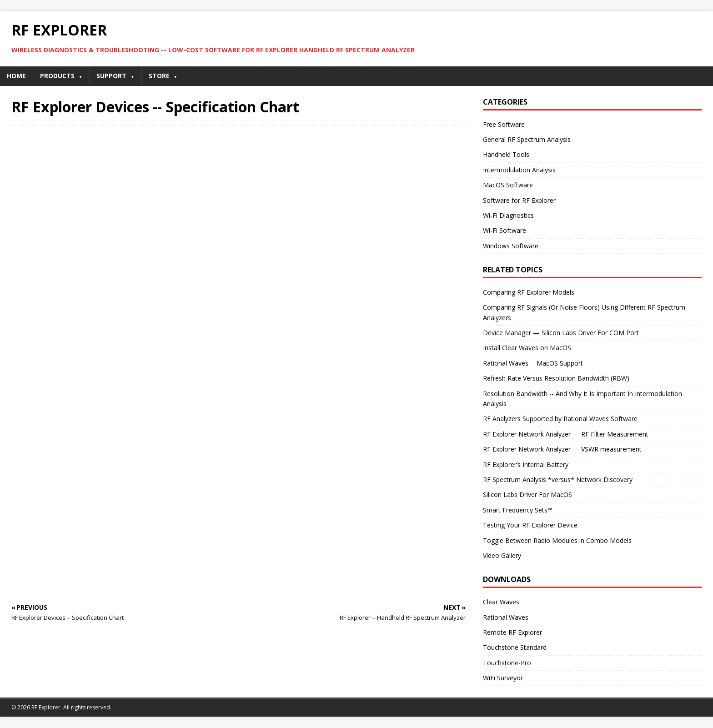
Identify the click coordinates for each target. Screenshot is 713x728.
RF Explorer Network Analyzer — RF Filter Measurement (566, 434)
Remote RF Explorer (512, 632)
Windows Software (511, 246)
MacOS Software (508, 185)
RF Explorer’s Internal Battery (526, 464)
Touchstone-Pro (507, 663)
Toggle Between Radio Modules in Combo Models (557, 540)
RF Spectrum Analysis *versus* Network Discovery (558, 479)
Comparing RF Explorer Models (529, 292)
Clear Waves (501, 602)
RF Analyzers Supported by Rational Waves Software (560, 419)
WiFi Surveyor (503, 678)
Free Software (504, 124)
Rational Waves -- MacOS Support (533, 363)
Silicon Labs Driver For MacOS (527, 495)
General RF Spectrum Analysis (527, 139)
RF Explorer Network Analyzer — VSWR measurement (562, 449)
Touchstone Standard (515, 647)
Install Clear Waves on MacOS (527, 348)
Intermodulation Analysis (519, 170)
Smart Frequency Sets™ (518, 510)
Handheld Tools (506, 154)
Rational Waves (506, 617)
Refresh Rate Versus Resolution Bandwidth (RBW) (556, 378)
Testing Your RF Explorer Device (530, 525)
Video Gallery (502, 555)
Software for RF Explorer (519, 200)
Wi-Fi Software (505, 230)
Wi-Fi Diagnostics (508, 215)
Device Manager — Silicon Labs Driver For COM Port (561, 333)
